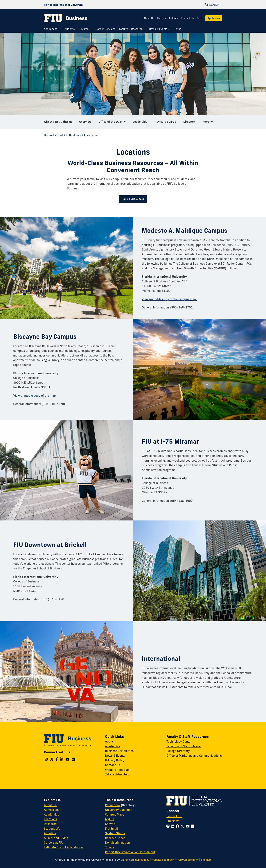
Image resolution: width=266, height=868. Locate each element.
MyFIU (109, 819)
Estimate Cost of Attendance (63, 847)
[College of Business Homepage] (66, 18)
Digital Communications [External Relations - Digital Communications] (135, 860)
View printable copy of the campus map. (169, 299)
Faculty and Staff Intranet (184, 746)
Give (200, 18)
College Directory (178, 751)
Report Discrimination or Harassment (130, 852)
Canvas (110, 824)
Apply (109, 741)
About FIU (51, 805)
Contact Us (187, 18)
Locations (91, 135)
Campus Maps (115, 814)
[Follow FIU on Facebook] (178, 826)
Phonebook (113, 805)
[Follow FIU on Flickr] (193, 826)
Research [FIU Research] (50, 824)
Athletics (50, 833)
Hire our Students (168, 18)
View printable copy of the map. (35, 396)
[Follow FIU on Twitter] (183, 826)
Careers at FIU (54, 843)
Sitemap (206, 860)
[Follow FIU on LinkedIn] (173, 826)
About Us (149, 18)
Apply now (214, 18)
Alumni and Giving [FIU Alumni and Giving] (56, 838)
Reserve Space (115, 838)
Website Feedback (118, 770)
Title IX (110, 847)
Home (48, 135)
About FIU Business (58, 122)
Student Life (52, 829)
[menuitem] (52, 29)
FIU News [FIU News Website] (173, 821)
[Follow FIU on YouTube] (188, 826)
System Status (115, 833)
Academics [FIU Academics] (51, 814)
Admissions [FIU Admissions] (52, 810)
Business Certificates (119, 751)
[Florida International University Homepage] (64, 5)
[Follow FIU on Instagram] (169, 826)
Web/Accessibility (187, 860)
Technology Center (179, 741)
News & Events (115, 756)
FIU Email (111, 829)
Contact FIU (174, 816)
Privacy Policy (115, 760)
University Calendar (118, 810)
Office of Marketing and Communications (194, 756)
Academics (113, 746)
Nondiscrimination (117, 843)
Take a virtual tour (133, 199)
